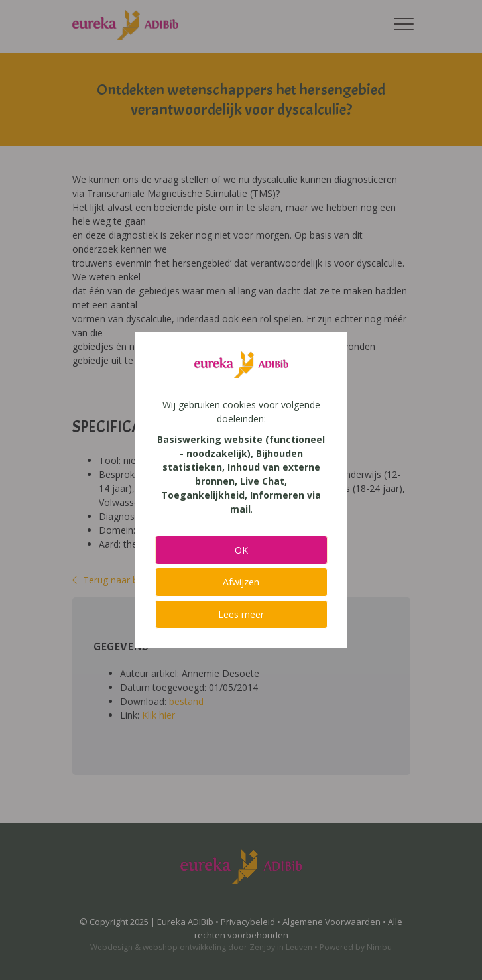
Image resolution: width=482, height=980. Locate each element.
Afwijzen (241, 582)
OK (241, 550)
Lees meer (241, 614)
